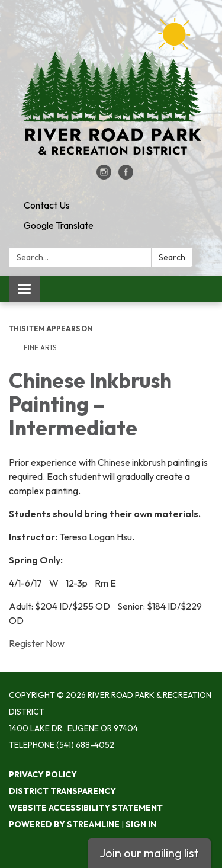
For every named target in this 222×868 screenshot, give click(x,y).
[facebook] (126, 176)
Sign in (141, 824)
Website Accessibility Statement (86, 808)
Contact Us (47, 205)
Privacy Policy (43, 774)
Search (172, 257)
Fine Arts (40, 347)
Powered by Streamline (64, 824)
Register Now (37, 643)
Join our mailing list (149, 853)
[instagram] (104, 176)
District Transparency (62, 791)
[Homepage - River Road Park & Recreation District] (111, 88)
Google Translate (59, 225)
